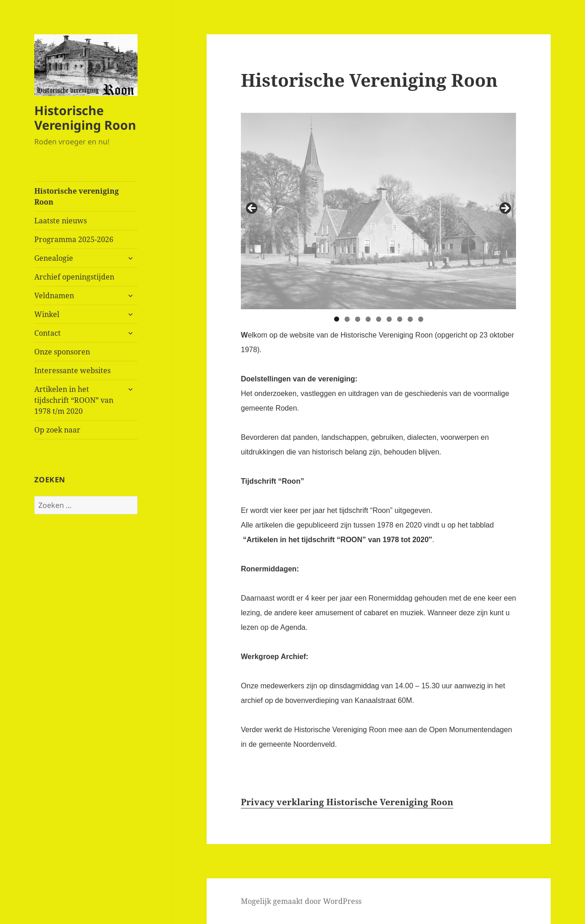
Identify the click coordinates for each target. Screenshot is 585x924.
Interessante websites (72, 370)
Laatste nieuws (61, 221)
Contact (48, 333)
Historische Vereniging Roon (85, 118)
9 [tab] (421, 319)
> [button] (505, 209)
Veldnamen (54, 296)
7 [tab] (400, 319)
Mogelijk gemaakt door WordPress (301, 901)
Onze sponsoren (62, 352)
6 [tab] (389, 319)
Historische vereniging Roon (77, 196)
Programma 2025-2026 (74, 239)
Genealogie (54, 258)
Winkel (47, 314)
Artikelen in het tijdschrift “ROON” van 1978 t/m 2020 (74, 400)
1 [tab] (337, 319)
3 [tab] (358, 319)
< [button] (252, 209)
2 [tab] (347, 319)
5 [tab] (379, 319)
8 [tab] (410, 319)
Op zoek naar (57, 430)
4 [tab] (368, 319)
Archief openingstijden (74, 277)
